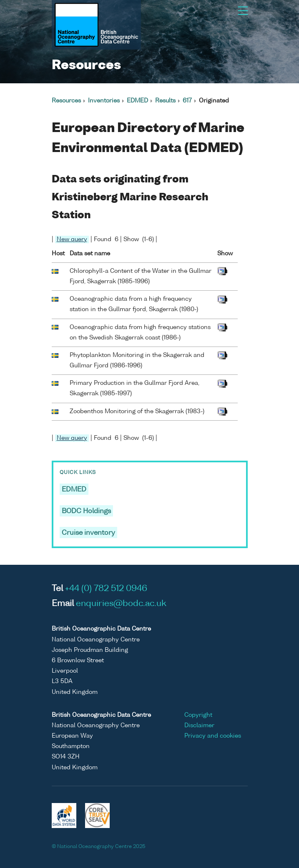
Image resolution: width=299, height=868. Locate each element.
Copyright (198, 715)
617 (187, 101)
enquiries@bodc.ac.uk (121, 604)
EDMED (137, 101)
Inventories (104, 101)
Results (165, 101)
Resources (66, 101)
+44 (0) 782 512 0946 (106, 589)
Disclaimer (199, 726)
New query (72, 239)
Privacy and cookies (213, 736)
